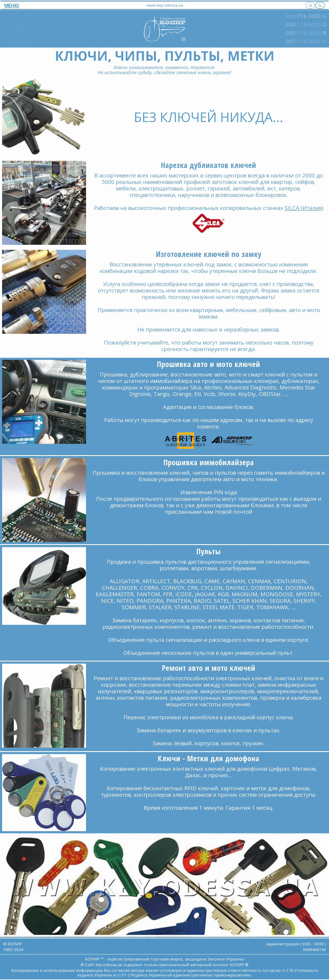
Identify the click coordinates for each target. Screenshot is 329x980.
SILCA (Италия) (304, 208)
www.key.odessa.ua (165, 5)
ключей (246, 364)
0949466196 (314, 950)
